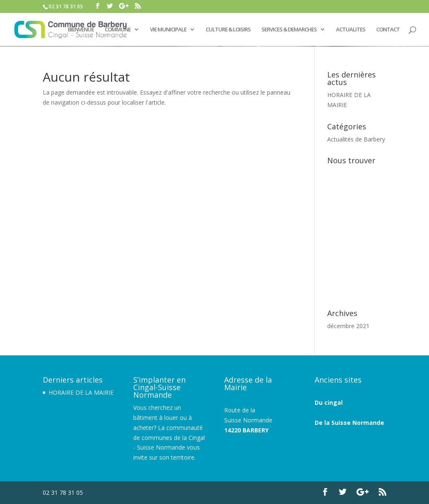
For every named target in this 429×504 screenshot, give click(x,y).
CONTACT (388, 30)
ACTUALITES (351, 30)
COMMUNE (118, 30)
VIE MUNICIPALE (168, 30)
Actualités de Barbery (356, 139)
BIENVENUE (81, 30)
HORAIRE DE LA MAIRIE (81, 392)
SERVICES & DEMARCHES (289, 30)
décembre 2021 (348, 326)
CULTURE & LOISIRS (228, 30)
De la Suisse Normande (349, 423)
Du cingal (329, 402)
